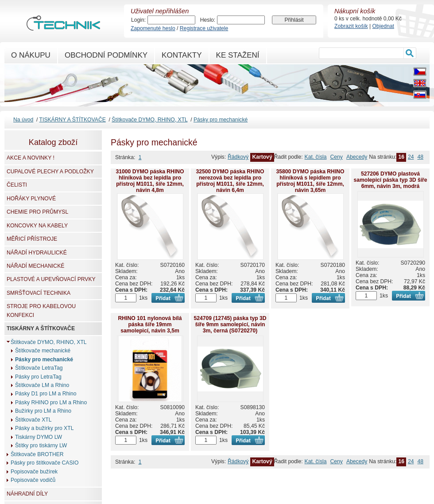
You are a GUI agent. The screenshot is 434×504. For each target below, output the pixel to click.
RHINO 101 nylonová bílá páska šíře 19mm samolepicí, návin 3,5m (150, 324)
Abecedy (357, 157)
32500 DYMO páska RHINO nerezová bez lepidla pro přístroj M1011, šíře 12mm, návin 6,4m (230, 181)
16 (401, 157)
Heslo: (208, 20)
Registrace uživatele (204, 28)
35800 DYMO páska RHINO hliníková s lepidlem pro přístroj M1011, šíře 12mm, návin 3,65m (310, 181)
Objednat (383, 26)
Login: (138, 20)
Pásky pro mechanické (221, 120)
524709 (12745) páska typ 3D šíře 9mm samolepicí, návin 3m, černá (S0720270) (230, 324)
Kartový (262, 157)
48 (420, 157)
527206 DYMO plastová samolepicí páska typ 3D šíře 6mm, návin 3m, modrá (390, 180)
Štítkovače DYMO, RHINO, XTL (149, 120)
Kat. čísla (316, 157)
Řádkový (238, 157)
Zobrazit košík (351, 26)
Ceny (337, 157)
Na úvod (23, 120)
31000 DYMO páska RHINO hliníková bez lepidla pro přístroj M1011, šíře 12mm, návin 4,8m (150, 181)
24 (411, 157)
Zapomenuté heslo (153, 28)
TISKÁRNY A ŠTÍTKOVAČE (73, 120)
